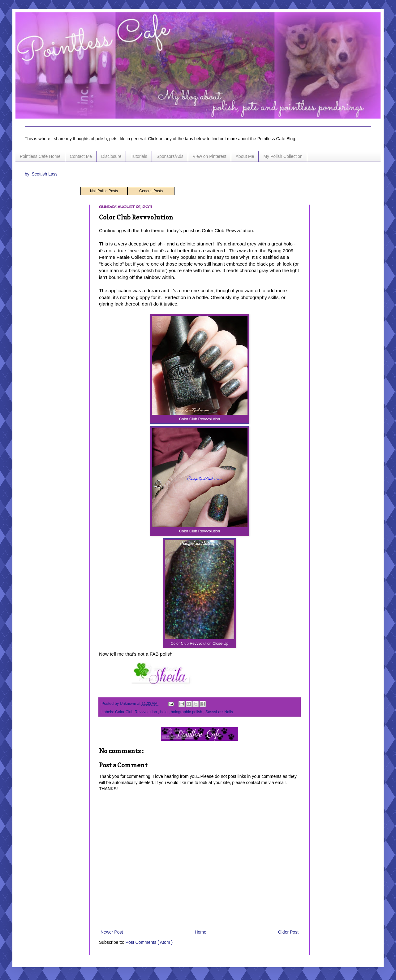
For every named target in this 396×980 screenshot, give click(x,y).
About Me (245, 156)
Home (200, 932)
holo (164, 712)
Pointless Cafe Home (40, 156)
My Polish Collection (283, 156)
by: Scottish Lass (41, 174)
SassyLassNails (219, 712)
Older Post (288, 932)
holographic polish (187, 712)
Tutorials (139, 156)
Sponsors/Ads (170, 156)
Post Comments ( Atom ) (149, 942)
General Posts (151, 191)
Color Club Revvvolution (137, 712)
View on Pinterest (210, 156)
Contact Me (81, 156)
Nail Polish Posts (104, 191)
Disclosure (111, 156)
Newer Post (112, 932)
